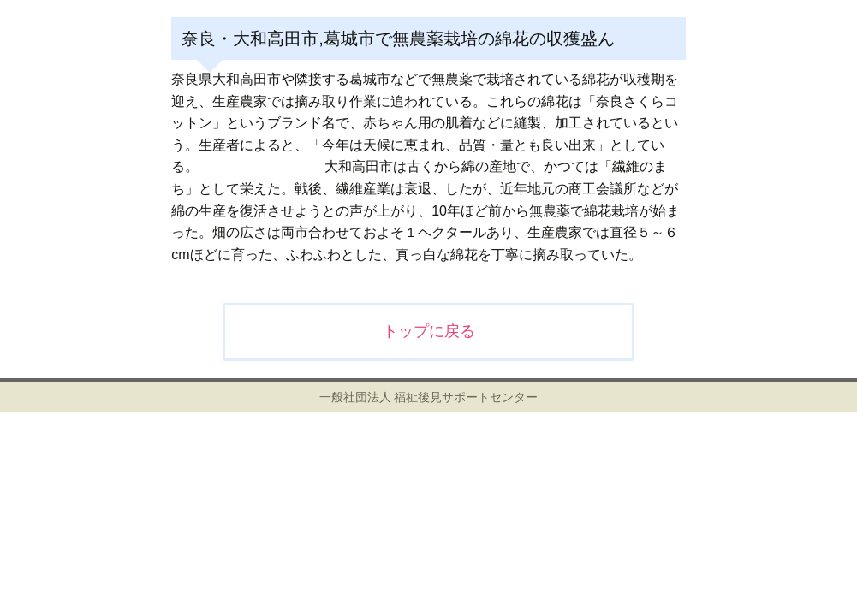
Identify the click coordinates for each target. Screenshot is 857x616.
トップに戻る (429, 331)
